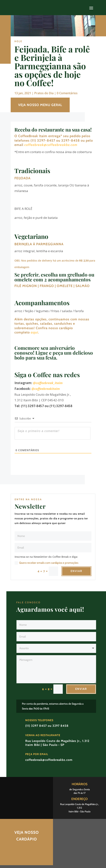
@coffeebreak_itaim (48, 383)
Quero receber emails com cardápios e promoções (46, 563)
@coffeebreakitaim (46, 389)
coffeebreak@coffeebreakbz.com (51, 145)
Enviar (76, 571)
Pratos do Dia (44, 93)
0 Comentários (67, 93)
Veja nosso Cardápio (27, 836)
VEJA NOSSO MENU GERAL (40, 105)
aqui (34, 332)
